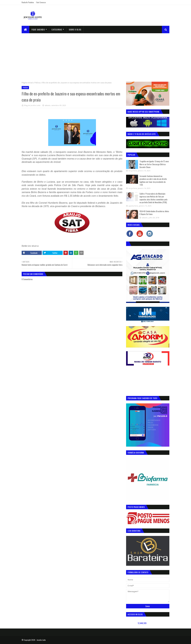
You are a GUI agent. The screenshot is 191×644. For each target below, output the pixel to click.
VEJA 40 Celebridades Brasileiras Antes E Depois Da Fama (154, 213)
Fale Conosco (41, 2)
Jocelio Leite (41, 640)
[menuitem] (25, 30)
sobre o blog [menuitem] (75, 29)
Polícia (37, 83)
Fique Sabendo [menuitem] (38, 29)
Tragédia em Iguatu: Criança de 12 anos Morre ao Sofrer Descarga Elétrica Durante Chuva (154, 164)
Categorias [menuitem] (57, 29)
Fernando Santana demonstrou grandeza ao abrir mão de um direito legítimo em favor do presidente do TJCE (153, 180)
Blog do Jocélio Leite (32, 105)
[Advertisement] (95, 56)
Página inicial (27, 83)
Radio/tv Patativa (28, 2)
